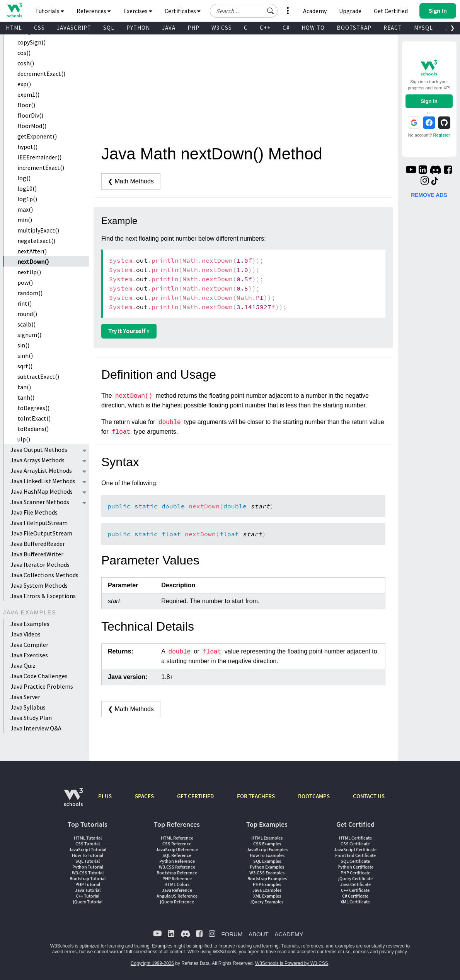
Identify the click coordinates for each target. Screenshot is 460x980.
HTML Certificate (355, 838)
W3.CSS (222, 28)
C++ (265, 28)
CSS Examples (267, 844)
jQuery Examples (267, 902)
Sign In (429, 101)
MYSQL (423, 28)
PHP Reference (177, 878)
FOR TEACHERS (256, 796)
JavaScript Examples (267, 849)
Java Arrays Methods (37, 460)
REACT (393, 28)
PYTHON (138, 28)
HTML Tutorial (88, 838)
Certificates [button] (183, 11)
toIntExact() (34, 418)
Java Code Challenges (39, 676)
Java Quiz (23, 665)
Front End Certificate (355, 855)
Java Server (25, 697)
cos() (24, 53)
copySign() (32, 42)
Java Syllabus (28, 707)
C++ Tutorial (88, 896)
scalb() (26, 324)
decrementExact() (41, 74)
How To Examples (267, 855)
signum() (29, 335)
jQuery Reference (177, 902)
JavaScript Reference (177, 849)
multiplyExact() (38, 230)
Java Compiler (29, 645)
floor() (26, 105)
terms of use (338, 952)
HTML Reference (177, 838)
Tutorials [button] (50, 11)
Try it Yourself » (129, 331)
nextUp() (29, 272)
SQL (109, 28)
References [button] (94, 11)
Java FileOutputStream (41, 533)
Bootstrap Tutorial (88, 878)
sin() (23, 345)
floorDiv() (30, 115)
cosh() (26, 63)
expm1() (28, 94)
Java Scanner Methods (40, 502)
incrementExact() (41, 168)
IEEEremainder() (39, 157)
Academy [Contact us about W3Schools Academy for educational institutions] (315, 11)
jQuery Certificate (355, 878)
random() (30, 293)
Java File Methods (34, 512)
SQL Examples (267, 861)
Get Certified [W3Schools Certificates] (391, 11)
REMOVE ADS (429, 195)
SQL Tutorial (88, 861)
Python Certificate (355, 867)
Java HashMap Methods (42, 491)
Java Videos (26, 634)
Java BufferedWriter (37, 554)
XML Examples (267, 896)
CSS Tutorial (88, 844)
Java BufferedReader (38, 544)
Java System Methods (39, 585)
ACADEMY (289, 934)
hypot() (27, 147)
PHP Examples (267, 884)
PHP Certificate (355, 873)
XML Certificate (355, 902)
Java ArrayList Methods (41, 470)
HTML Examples (267, 838)
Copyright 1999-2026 (152, 963)
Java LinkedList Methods (43, 481)
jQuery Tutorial (88, 902)
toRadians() (33, 429)
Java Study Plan (31, 718)
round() (27, 314)
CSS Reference (177, 844)
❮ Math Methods (131, 181)
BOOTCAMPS (314, 796)
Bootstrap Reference (177, 873)
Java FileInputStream (39, 523)
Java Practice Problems (42, 686)
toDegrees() (33, 408)
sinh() (25, 356)
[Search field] (244, 11)
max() (25, 209)
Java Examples (30, 624)
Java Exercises (29, 655)
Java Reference (177, 890)
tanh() (26, 397)
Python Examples (267, 867)
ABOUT (259, 934)
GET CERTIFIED (195, 796)
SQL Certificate (355, 861)
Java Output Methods (39, 450)
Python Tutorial (88, 867)
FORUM (232, 934)
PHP (193, 28)
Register (441, 135)
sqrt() (25, 366)
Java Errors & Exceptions (43, 596)
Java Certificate (355, 884)
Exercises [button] (138, 11)
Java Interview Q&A (36, 728)
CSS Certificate (355, 844)
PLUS (105, 796)
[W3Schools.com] (73, 801)
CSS (39, 28)
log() (24, 178)
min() (25, 220)
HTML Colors (177, 884)
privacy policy (393, 952)
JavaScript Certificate (355, 849)
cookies (361, 952)
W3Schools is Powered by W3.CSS (292, 963)
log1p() (27, 199)
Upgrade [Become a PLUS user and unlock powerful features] (350, 11)
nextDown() (33, 262)
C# (286, 28)
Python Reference (177, 861)
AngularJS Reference (177, 896)
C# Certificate (355, 896)
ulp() (24, 439)
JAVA (169, 28)
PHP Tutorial (88, 884)
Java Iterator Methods (40, 564)
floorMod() (32, 126)
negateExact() (36, 241)
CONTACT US (369, 796)
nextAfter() (32, 251)
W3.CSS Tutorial (88, 873)
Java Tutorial (88, 890)
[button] (271, 11)
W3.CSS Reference (177, 867)
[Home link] (14, 10)
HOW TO (313, 28)
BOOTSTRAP (354, 28)
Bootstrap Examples (267, 878)
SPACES (144, 796)
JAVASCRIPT (74, 28)
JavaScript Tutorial (88, 849)
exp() (24, 84)
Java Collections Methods (44, 575)
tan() (24, 387)
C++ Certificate (355, 890)
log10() (27, 188)
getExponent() (37, 136)
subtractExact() (38, 376)
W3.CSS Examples (267, 873)
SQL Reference (177, 855)
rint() (25, 303)
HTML (14, 28)
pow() (25, 282)
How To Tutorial (88, 855)
